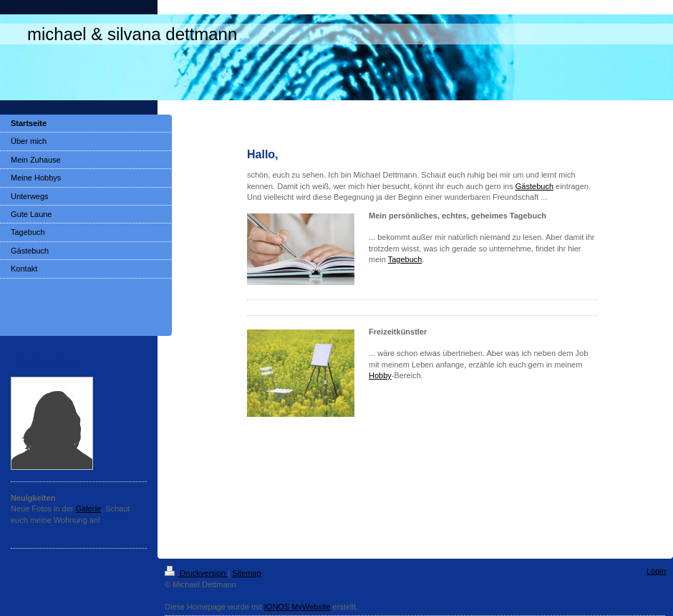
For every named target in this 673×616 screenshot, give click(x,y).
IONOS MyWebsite (297, 607)
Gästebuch (534, 186)
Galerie (88, 509)
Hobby (380, 375)
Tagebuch (405, 259)
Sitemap (246, 573)
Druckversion (196, 573)
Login (656, 571)
